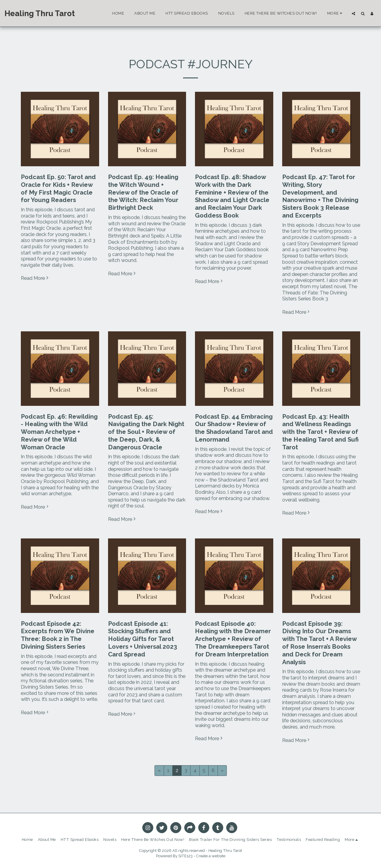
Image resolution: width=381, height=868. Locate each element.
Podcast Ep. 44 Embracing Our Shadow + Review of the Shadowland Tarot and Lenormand (234, 428)
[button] (353, 13)
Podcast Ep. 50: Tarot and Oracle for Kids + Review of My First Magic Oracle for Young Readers (58, 188)
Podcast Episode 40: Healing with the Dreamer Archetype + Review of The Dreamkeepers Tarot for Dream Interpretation (233, 639)
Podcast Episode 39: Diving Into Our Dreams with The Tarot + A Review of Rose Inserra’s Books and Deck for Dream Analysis (319, 643)
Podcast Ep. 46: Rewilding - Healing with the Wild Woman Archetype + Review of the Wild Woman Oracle (59, 432)
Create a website (211, 856)
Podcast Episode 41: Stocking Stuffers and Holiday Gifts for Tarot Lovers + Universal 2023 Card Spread (143, 639)
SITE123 (185, 856)
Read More (35, 278)
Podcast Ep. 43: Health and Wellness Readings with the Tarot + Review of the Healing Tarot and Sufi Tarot (320, 432)
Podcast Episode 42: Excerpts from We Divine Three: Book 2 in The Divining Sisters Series (58, 635)
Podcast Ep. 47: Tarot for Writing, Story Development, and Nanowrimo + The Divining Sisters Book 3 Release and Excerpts (320, 196)
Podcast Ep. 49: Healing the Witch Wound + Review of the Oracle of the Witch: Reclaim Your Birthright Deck (143, 192)
